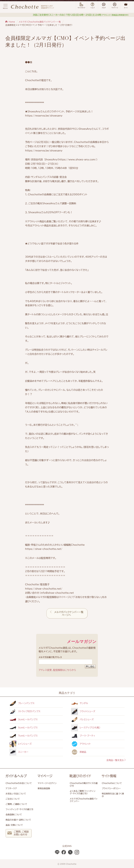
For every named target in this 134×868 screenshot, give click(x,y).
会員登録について (14, 815)
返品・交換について (14, 825)
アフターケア (11, 788)
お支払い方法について (16, 794)
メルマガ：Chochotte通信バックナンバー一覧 (40, 22)
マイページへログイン (47, 783)
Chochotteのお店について (19, 783)
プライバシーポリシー (111, 788)
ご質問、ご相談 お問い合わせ (18, 833)
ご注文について (13, 799)
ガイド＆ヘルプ (16, 776)
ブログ (104, 6)
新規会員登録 (44, 788)
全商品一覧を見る (116, 760)
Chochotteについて (112, 783)
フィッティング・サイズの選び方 (19, 809)
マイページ (45, 776)
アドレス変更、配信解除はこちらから (57, 670)
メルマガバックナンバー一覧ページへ (69, 614)
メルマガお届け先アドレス (65, 660)
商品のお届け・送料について (18, 820)
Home (12, 22)
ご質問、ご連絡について (16, 804)
